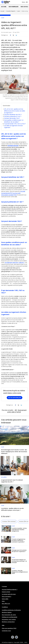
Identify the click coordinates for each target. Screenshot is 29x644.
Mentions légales (7, 612)
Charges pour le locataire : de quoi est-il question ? (19, 551)
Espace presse (6, 592)
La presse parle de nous (9, 594)
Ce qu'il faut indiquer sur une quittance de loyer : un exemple (19, 561)
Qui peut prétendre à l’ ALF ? (13, 116)
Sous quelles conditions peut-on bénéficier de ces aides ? (14, 121)
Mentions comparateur (8, 622)
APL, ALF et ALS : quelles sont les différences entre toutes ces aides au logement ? (15, 111)
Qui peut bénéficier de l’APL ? (13, 115)
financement (22, 410)
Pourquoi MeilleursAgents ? (10, 590)
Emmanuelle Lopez (6, 32)
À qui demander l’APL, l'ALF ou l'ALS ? (15, 124)
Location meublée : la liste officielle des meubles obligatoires (19, 530)
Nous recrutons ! (7, 596)
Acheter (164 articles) (9, 522)
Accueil (4, 7)
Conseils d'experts (11, 11)
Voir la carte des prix (15, 398)
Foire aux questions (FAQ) (9, 628)
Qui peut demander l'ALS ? (12, 118)
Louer (19, 11)
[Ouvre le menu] (25, 2)
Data (3, 601)
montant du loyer (13, 146)
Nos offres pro (6, 604)
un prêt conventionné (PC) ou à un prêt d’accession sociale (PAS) (13, 193)
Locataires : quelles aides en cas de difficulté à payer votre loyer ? (12, 509)
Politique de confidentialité (10, 617)
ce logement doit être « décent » (15, 263)
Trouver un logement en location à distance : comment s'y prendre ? (19, 541)
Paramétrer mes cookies (9, 619)
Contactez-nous (6, 631)
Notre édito (5, 599)
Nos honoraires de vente (9, 615)
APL (16, 410)
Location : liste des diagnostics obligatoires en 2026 (20, 572)
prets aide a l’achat (14, 412)
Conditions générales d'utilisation (11, 610)
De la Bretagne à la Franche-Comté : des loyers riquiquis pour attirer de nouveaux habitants (14, 452)
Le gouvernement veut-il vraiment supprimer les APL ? (12, 481)
